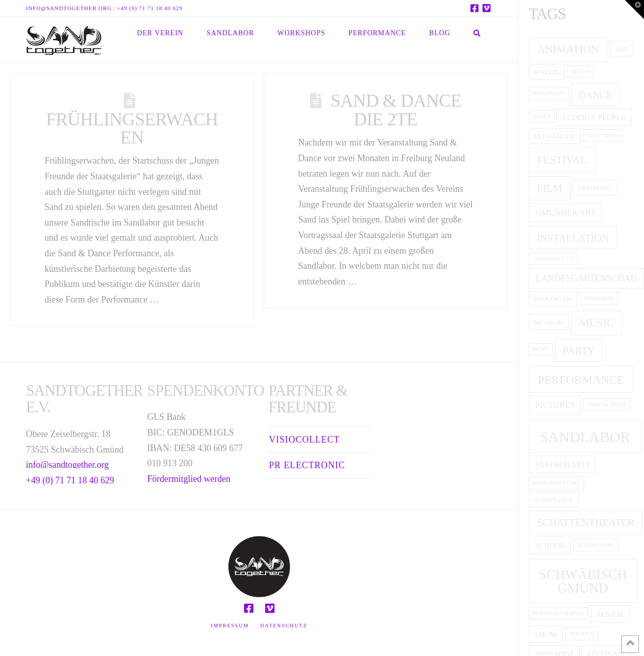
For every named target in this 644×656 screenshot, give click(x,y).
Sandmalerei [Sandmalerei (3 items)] (562, 465)
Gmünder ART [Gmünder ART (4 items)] (565, 213)
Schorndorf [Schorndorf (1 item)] (596, 545)
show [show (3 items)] (546, 634)
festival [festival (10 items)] (562, 160)
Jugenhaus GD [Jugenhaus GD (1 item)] (554, 259)
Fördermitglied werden (189, 479)
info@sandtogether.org (69, 8)
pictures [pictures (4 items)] (555, 405)
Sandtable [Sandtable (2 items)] (554, 500)
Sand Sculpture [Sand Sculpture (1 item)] (557, 483)
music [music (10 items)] (597, 323)
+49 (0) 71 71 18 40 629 (150, 8)
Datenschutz (284, 626)
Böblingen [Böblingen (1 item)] (549, 93)
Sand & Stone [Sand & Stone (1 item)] (608, 405)
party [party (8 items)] (579, 351)
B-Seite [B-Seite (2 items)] (547, 72)
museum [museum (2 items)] (549, 322)
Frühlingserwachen (132, 128)
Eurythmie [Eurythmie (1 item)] (603, 136)
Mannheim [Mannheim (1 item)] (599, 298)
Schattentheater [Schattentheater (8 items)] (586, 523)
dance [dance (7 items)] (595, 95)
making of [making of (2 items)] (553, 299)
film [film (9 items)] (549, 188)
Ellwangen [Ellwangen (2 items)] (555, 136)
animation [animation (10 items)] (568, 49)
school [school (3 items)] (550, 545)
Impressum (230, 626)
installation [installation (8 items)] (573, 238)
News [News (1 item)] (541, 349)
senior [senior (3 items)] (611, 614)
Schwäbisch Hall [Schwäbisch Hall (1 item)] (559, 613)
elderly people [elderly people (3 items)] (594, 117)
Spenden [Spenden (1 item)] (582, 634)
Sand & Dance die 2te (396, 110)
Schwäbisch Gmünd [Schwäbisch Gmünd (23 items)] (583, 581)
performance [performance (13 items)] (581, 380)
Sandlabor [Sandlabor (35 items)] (585, 437)
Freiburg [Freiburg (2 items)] (595, 188)
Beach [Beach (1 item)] (580, 72)
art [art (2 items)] (621, 49)
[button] (634, 10)
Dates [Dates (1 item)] (542, 117)
